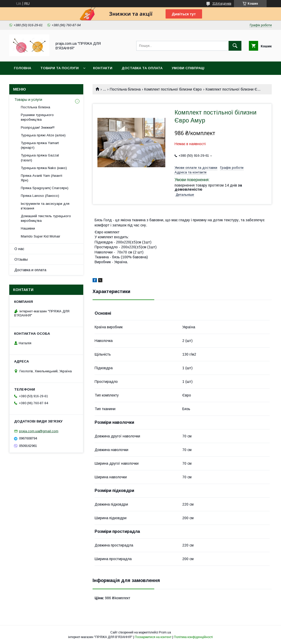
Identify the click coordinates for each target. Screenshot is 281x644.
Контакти (103, 68)
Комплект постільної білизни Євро (173, 89)
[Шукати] (235, 46)
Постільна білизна (125, 89)
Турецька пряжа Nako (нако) (44, 168)
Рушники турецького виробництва (37, 117)
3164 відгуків (222, 4)
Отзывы (21, 259)
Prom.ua (165, 632)
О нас (19, 249)
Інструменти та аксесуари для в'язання (45, 206)
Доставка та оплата (142, 68)
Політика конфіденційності (193, 637)
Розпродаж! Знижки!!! (38, 127)
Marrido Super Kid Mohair (40, 236)
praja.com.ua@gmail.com (39, 431)
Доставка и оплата (30, 270)
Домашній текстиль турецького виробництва (46, 218)
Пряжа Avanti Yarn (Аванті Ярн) (42, 178)
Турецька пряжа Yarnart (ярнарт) (40, 145)
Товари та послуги (60, 68)
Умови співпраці (188, 68)
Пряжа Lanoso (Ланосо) (40, 196)
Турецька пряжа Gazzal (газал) (40, 158)
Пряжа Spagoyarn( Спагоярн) (45, 188)
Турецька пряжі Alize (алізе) (43, 135)
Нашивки (28, 228)
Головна (22, 68)
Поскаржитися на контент (153, 637)
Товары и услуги (28, 100)
